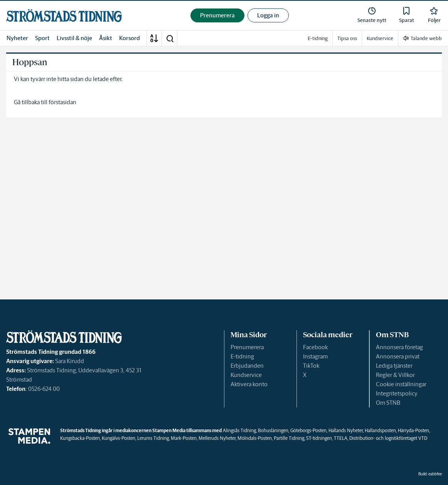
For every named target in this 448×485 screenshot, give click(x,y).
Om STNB (388, 403)
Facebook (315, 347)
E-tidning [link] (318, 38)
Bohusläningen (273, 430)
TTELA (341, 438)
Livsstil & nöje (74, 38)
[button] (170, 38)
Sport (42, 38)
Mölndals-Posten (255, 438)
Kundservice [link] (380, 38)
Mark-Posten (184, 438)
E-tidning (242, 356)
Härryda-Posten (413, 430)
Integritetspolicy (397, 393)
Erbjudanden (247, 366)
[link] (64, 16)
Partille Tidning (289, 438)
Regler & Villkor (395, 375)
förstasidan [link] (62, 102)
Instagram (315, 356)
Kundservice (246, 375)
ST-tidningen (319, 438)
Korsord (130, 38)
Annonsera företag (399, 347)
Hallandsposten (380, 430)
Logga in (268, 15)
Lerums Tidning (153, 438)
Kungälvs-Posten (119, 438)
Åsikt (106, 38)
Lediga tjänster (394, 366)
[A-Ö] (154, 38)
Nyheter (17, 38)
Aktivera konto (249, 384)
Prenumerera (247, 347)
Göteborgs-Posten (308, 430)
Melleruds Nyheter (217, 438)
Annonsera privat (398, 356)
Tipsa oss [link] (347, 38)
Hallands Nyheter (346, 430)
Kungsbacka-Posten (80, 438)
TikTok (311, 366)
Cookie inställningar (401, 384)
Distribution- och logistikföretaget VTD (388, 438)
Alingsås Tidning (239, 430)
